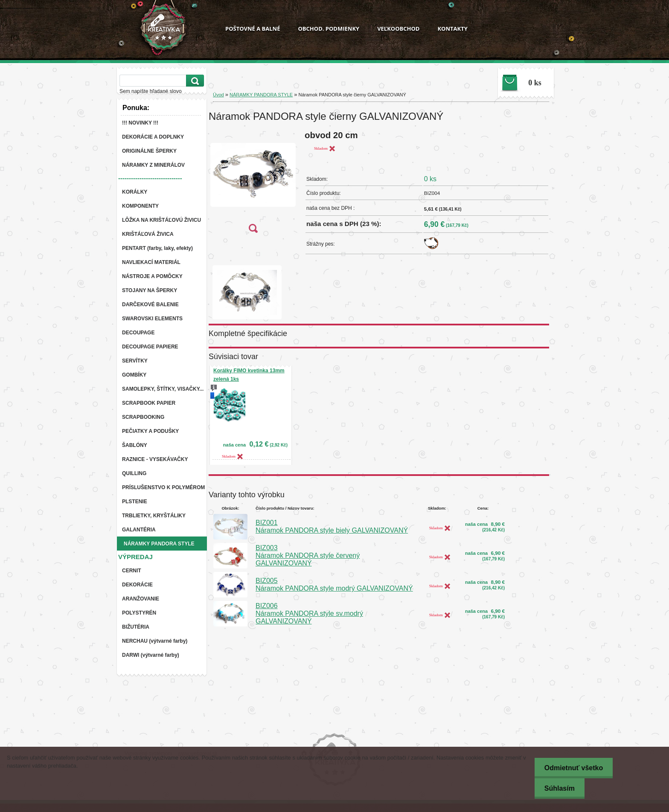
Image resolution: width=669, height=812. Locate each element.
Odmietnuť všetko (572, 768)
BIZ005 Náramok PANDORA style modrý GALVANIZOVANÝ (334, 584)
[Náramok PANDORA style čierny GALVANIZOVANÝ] (253, 184)
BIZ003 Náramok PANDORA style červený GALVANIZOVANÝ (308, 555)
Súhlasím (557, 788)
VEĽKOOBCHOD (398, 29)
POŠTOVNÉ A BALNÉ (253, 29)
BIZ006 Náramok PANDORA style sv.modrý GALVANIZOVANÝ (309, 613)
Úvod (218, 95)
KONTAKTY (452, 29)
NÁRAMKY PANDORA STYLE (261, 95)
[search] (194, 81)
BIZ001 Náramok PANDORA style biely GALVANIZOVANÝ (332, 526)
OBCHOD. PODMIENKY (329, 29)
